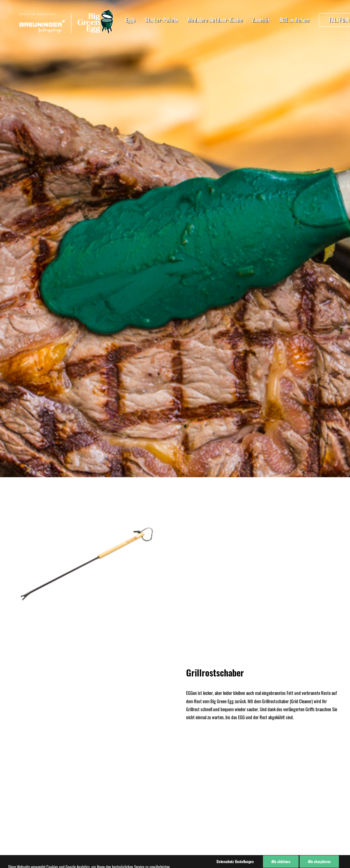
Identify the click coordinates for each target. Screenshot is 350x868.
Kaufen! (175, 638)
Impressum (20, 726)
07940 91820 (90, 759)
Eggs (116, 20)
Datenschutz (21, 735)
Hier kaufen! (175, 369)
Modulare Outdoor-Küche (200, 20)
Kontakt (17, 751)
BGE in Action (280, 20)
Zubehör (246, 20)
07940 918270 (92, 733)
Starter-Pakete (147, 20)
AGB (14, 743)
